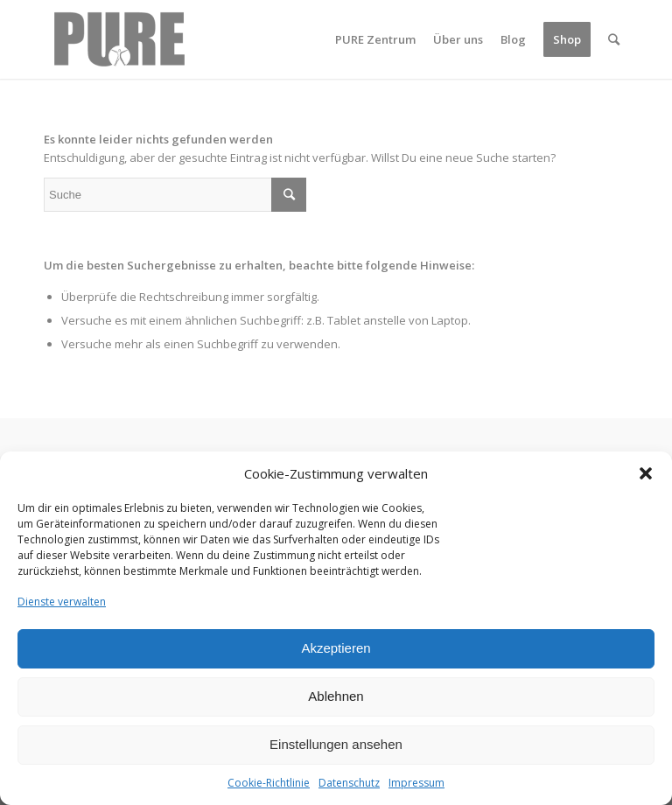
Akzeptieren (336, 648)
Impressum (416, 783)
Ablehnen (336, 696)
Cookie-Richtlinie (269, 783)
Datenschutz (349, 783)
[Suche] (614, 39)
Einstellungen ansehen (336, 744)
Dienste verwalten (62, 602)
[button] (646, 473)
